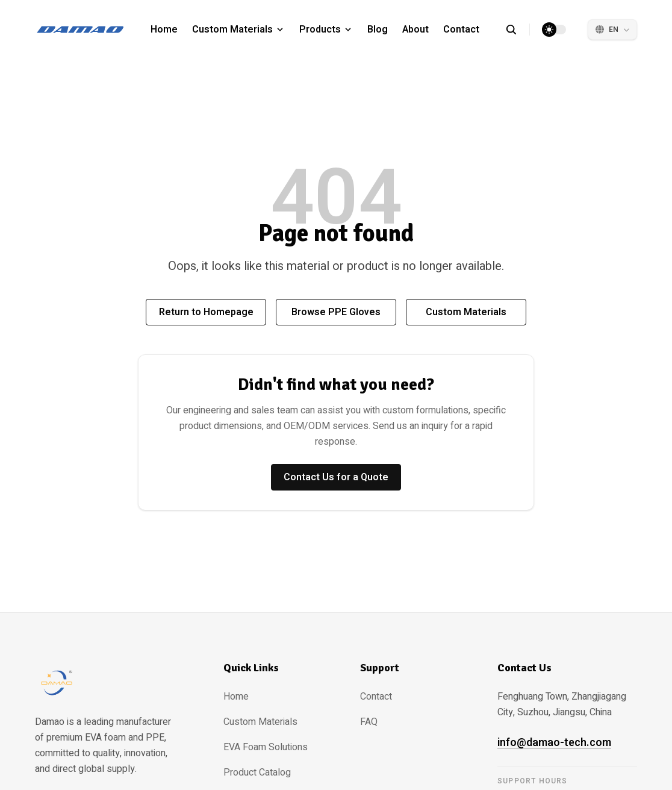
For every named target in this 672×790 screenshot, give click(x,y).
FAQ (369, 722)
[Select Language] (612, 30)
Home (164, 30)
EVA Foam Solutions (266, 747)
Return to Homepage (206, 312)
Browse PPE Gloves (336, 312)
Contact (461, 30)
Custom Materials (232, 30)
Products (320, 30)
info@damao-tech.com (554, 743)
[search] (518, 30)
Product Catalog (257, 773)
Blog (378, 30)
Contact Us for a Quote (336, 477)
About (415, 30)
